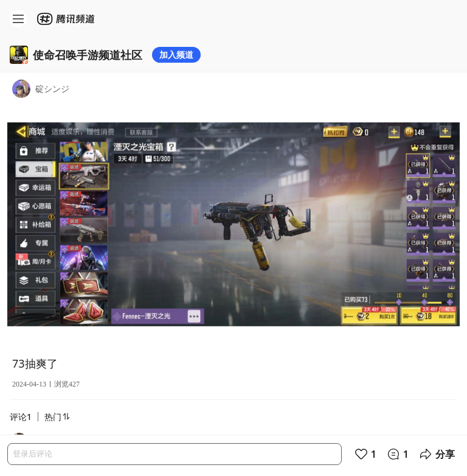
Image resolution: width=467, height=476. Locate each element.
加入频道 (176, 54)
